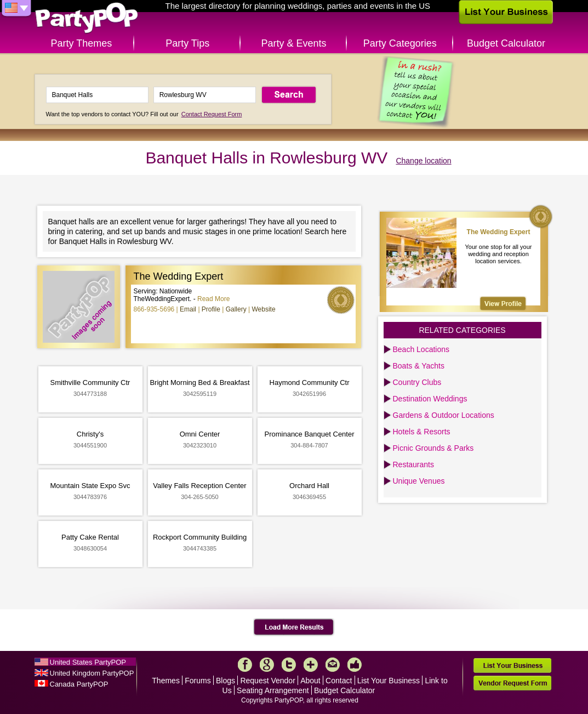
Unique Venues (419, 481)
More (311, 665)
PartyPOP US (87, 18)
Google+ (267, 665)
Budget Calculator (506, 43)
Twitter (289, 665)
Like (355, 665)
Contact (339, 681)
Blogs (226, 681)
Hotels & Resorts (422, 432)
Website (263, 309)
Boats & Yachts (419, 366)
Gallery (236, 309)
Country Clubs (417, 382)
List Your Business (389, 681)
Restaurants (413, 464)
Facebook (245, 665)
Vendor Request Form (512, 683)
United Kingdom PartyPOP (92, 673)
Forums (198, 681)
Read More (213, 299)
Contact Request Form (212, 114)
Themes (166, 681)
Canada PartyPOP (79, 684)
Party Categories (400, 43)
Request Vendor (267, 681)
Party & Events (293, 43)
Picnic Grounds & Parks (433, 448)
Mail (333, 665)
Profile (211, 309)
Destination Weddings (430, 399)
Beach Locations (421, 349)
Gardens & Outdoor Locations (444, 415)
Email (188, 309)
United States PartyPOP (88, 662)
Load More (294, 627)
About (310, 681)
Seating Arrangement (273, 690)
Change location (423, 161)
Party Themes (82, 43)
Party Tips (187, 43)
